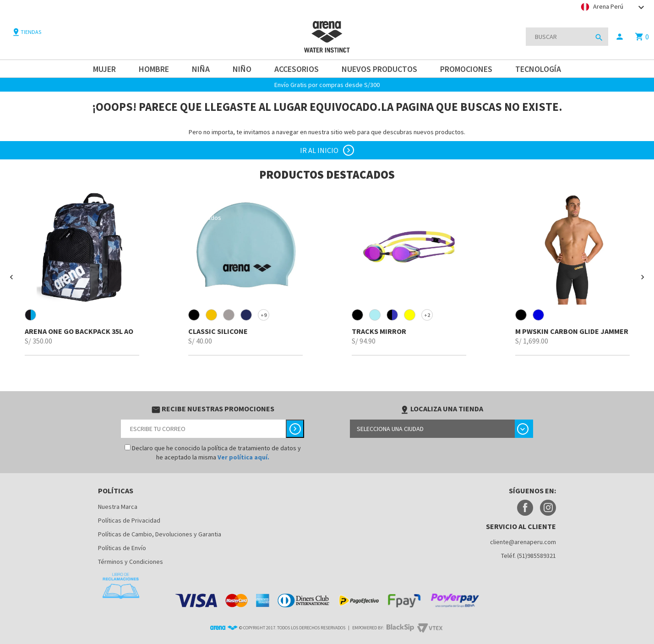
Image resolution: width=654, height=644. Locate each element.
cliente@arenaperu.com (523, 542)
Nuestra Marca (118, 507)
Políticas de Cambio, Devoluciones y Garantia (160, 534)
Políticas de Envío (122, 548)
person (620, 37)
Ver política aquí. (243, 457)
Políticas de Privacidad (129, 520)
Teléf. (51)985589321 (529, 556)
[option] (82, 273)
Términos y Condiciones (131, 562)
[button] (11, 277)
